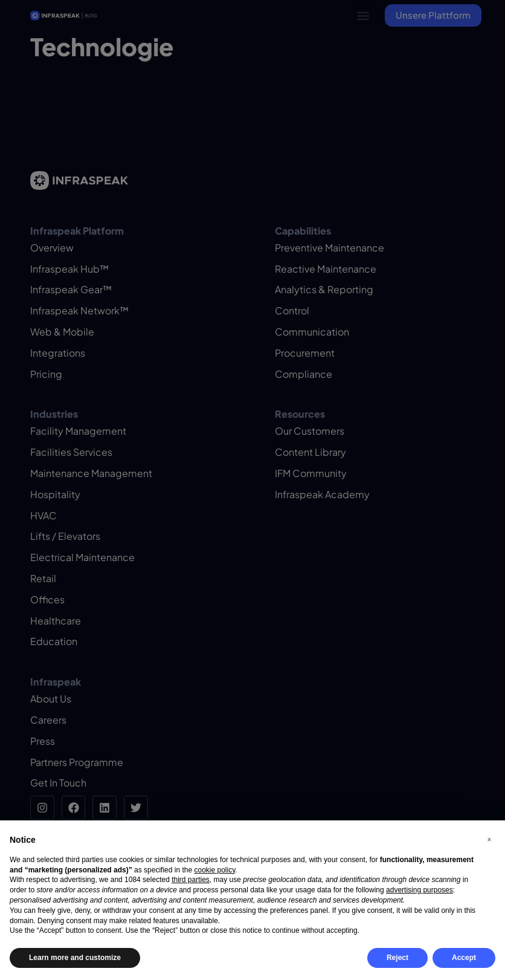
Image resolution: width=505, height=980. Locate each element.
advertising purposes (420, 890)
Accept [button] (464, 958)
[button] (489, 840)
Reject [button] (397, 958)
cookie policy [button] (214, 870)
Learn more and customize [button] (75, 958)
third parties (191, 880)
